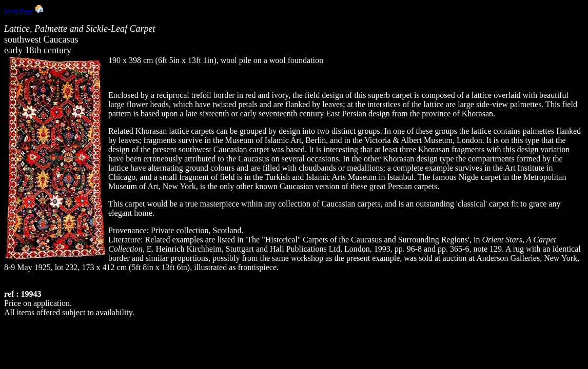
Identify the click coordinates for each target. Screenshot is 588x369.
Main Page (18, 11)
